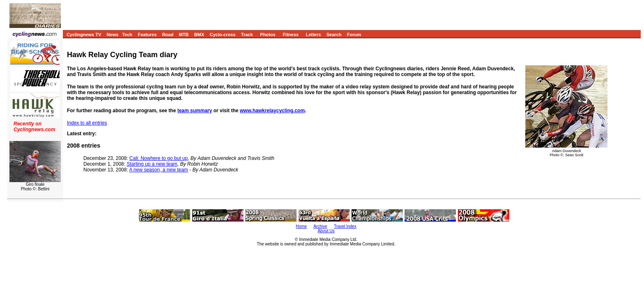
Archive (320, 226)
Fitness (291, 35)
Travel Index (345, 226)
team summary (195, 111)
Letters (314, 35)
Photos (268, 35)
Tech (127, 35)
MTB (184, 35)
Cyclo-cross (222, 35)
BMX (199, 35)
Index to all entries (87, 123)
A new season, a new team (158, 170)
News (113, 35)
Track (247, 35)
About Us (326, 231)
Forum (354, 35)
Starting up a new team (152, 164)
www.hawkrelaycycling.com (272, 111)
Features (147, 35)
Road (168, 35)
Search (334, 35)
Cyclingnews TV (84, 35)
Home (301, 226)
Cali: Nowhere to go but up (159, 158)
